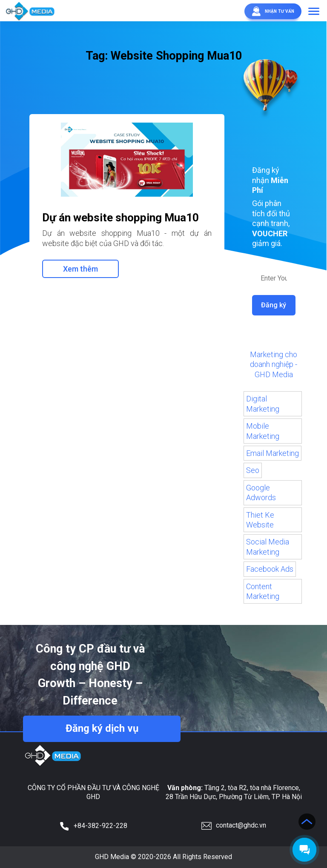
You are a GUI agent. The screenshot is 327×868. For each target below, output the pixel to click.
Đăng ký (274, 305)
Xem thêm (80, 269)
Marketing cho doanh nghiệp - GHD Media (274, 364)
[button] (314, 12)
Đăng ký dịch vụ (102, 729)
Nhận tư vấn (270, 11)
